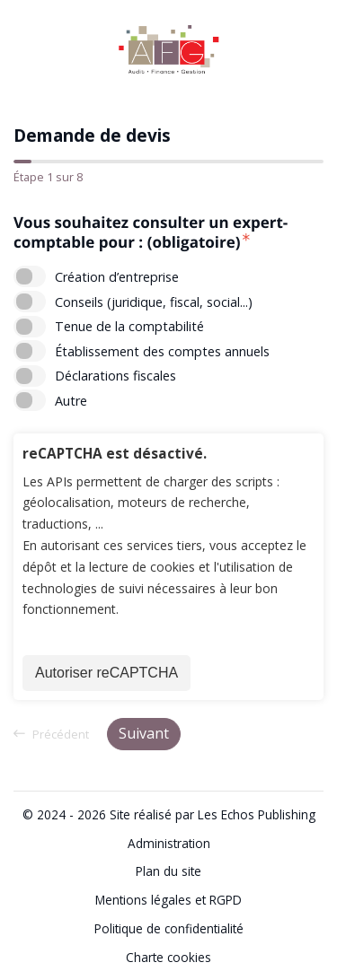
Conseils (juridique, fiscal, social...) (154, 302)
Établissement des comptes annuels (162, 351)
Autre (71, 401)
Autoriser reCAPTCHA (106, 673)
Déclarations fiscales (115, 376)
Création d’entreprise (117, 277)
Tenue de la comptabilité (129, 326)
